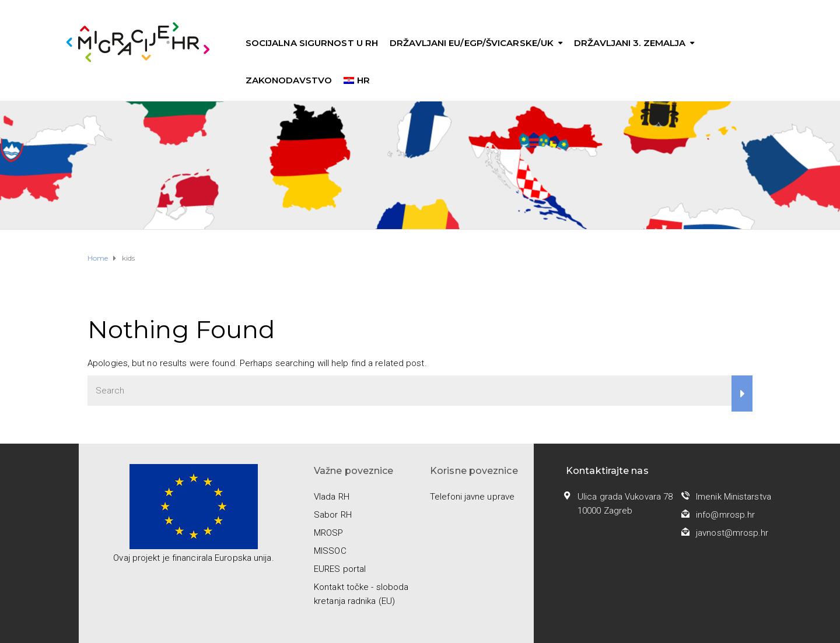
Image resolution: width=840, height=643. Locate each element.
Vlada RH (332, 497)
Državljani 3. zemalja (630, 43)
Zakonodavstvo (289, 80)
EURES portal (340, 569)
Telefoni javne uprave (472, 497)
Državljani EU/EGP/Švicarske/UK (472, 43)
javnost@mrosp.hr (732, 533)
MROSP (329, 533)
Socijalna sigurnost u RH (312, 43)
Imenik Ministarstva (734, 497)
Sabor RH (333, 515)
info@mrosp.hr (725, 515)
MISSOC (330, 551)
